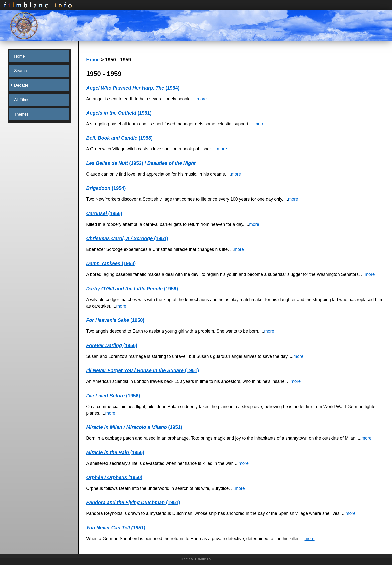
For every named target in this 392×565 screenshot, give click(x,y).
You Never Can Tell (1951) (116, 528)
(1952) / (141, 163)
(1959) (132, 289)
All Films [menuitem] (22, 100)
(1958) (119, 138)
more (202, 99)
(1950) (115, 320)
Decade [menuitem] (21, 85)
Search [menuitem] (21, 71)
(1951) (119, 113)
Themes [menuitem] (21, 114)
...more (258, 124)
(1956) (104, 213)
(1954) (133, 88)
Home (93, 60)
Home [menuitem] (20, 56)
